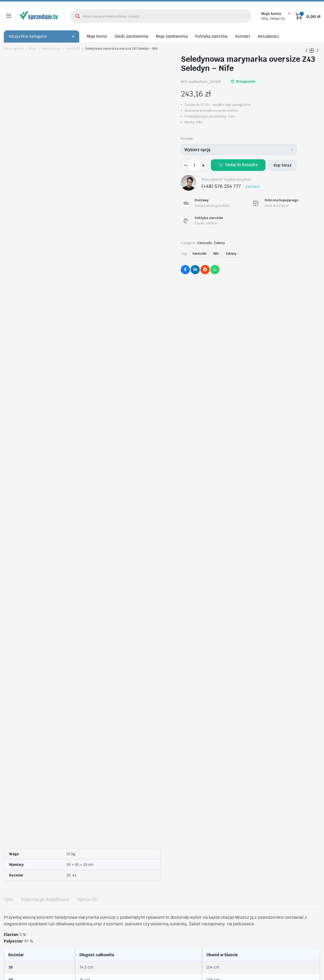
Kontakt (243, 36)
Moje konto (97, 36)
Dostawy (282, 865)
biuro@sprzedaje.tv (133, 903)
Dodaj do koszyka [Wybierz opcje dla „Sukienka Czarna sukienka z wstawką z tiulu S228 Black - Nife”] (117, 759)
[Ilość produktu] (194, 165)
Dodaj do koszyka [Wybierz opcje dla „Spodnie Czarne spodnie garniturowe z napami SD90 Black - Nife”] (305, 759)
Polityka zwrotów (211, 36)
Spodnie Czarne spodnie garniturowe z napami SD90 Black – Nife (279, 745)
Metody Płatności (289, 872)
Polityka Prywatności (292, 858)
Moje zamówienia (172, 36)
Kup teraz (283, 165)
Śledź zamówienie (131, 36)
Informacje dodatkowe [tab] (45, 293)
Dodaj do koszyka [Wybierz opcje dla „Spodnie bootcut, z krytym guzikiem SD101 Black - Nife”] (70, 615)
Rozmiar (187, 139)
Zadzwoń (252, 187)
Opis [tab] (8, 293)
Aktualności (268, 36)
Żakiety (220, 243)
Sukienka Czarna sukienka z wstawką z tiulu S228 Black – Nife (92, 745)
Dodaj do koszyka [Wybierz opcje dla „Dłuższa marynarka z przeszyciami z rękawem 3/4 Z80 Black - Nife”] (242, 759)
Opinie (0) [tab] (87, 293)
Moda (33, 49)
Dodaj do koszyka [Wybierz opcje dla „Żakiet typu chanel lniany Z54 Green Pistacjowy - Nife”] (305, 615)
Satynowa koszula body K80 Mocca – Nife (154, 743)
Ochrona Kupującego (292, 879)
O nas (279, 844)
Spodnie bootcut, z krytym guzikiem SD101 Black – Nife (36, 603)
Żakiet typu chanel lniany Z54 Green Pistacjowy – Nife (271, 603)
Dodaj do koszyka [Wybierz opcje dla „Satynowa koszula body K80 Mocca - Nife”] (180, 754)
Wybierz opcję (198, 150)
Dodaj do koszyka (241, 165)
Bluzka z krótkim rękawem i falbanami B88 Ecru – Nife (194, 603)
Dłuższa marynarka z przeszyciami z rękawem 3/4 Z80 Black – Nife (217, 745)
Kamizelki (73, 49)
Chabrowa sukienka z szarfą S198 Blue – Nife (29, 743)
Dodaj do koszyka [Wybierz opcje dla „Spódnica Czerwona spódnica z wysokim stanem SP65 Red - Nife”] (148, 615)
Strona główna (14, 49)
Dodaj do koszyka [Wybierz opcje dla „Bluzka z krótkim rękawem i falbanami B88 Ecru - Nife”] (227, 615)
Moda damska (51, 49)
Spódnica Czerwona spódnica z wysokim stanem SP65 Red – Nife (112, 603)
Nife (216, 254)
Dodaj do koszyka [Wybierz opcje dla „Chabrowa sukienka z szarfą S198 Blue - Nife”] (54, 754)
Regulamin (283, 851)
